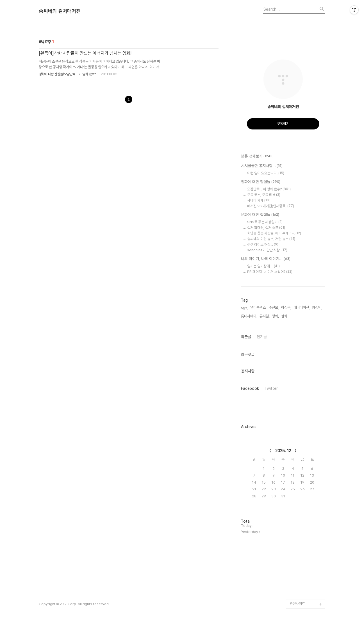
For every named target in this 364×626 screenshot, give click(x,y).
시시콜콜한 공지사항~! (262, 166)
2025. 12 (283, 451)
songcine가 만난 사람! (267, 250)
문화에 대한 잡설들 (260, 215)
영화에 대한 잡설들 (261, 182)
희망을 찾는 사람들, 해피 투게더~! (274, 233)
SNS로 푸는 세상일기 (265, 222)
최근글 (246, 337)
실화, (285, 316)
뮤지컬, (265, 316)
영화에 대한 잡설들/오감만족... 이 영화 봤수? (67, 74)
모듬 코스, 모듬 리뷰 (264, 195)
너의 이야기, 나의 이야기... (266, 259)
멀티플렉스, (258, 307)
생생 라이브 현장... (263, 244)
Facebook (250, 388)
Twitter (271, 388)
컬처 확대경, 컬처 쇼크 (266, 228)
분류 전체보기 (257, 156)
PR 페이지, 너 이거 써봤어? (270, 272)
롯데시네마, (249, 316)
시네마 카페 (259, 200)
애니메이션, (302, 307)
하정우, (286, 307)
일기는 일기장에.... (263, 266)
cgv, (244, 307)
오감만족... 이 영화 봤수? (269, 189)
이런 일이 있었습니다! (266, 173)
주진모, (274, 307)
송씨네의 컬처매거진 (60, 11)
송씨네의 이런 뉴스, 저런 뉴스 (271, 239)
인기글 (262, 337)
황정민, (317, 307)
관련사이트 (297, 604)
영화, (275, 316)
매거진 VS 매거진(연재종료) (271, 206)
